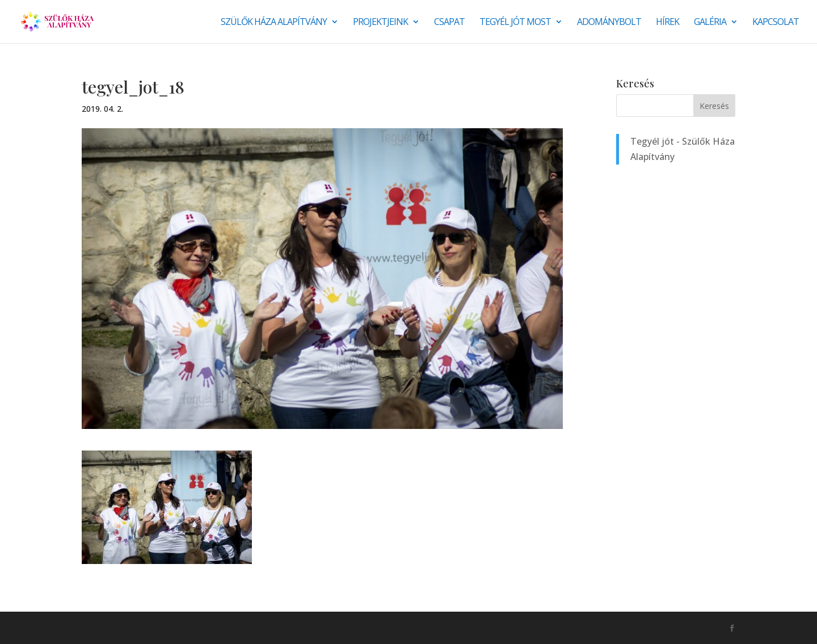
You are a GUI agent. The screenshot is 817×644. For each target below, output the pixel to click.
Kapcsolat (776, 23)
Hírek (668, 23)
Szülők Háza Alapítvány (274, 23)
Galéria (710, 23)
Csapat (449, 23)
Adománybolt (609, 23)
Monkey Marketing (143, 628)
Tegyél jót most (515, 23)
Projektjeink (380, 23)
